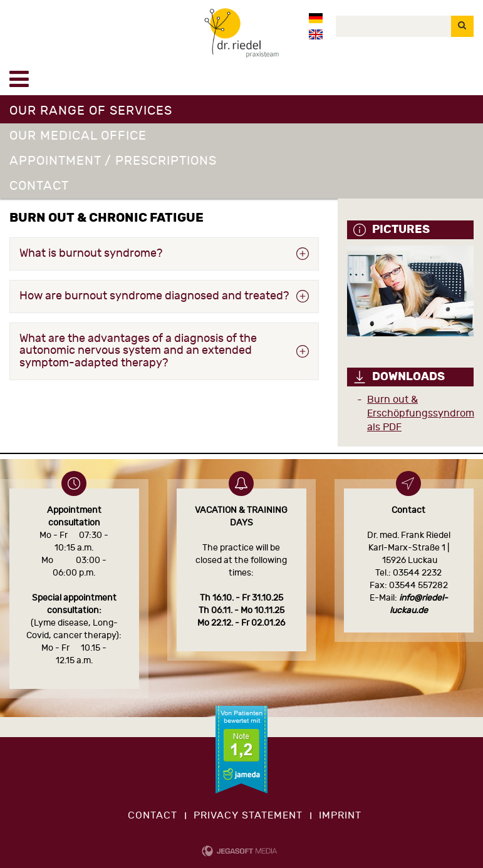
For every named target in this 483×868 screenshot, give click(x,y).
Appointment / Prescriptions (113, 161)
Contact (39, 186)
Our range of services (91, 111)
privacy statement (248, 815)
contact (153, 815)
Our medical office (78, 136)
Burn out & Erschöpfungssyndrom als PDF (421, 413)
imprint (340, 815)
